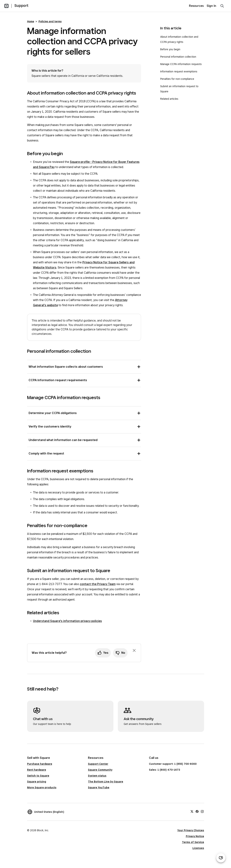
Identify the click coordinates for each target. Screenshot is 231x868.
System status (97, 776)
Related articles (169, 99)
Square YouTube (99, 787)
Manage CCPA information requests (181, 64)
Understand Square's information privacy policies (67, 621)
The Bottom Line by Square (106, 782)
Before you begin (170, 49)
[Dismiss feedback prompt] (134, 650)
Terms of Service (193, 842)
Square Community (100, 770)
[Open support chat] (221, 858)
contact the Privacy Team (98, 584)
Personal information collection (178, 57)
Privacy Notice (195, 836)
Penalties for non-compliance (177, 79)
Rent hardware (37, 770)
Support (21, 6)
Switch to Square (38, 776)
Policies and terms (50, 21)
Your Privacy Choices (191, 830)
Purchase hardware (40, 764)
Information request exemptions (179, 71)
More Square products (42, 787)
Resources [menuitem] (196, 6)
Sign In (211, 6)
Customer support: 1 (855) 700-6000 (173, 764)
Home (31, 21)
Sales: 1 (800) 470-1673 (164, 770)
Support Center (98, 764)
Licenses (198, 848)
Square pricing (37, 782)
